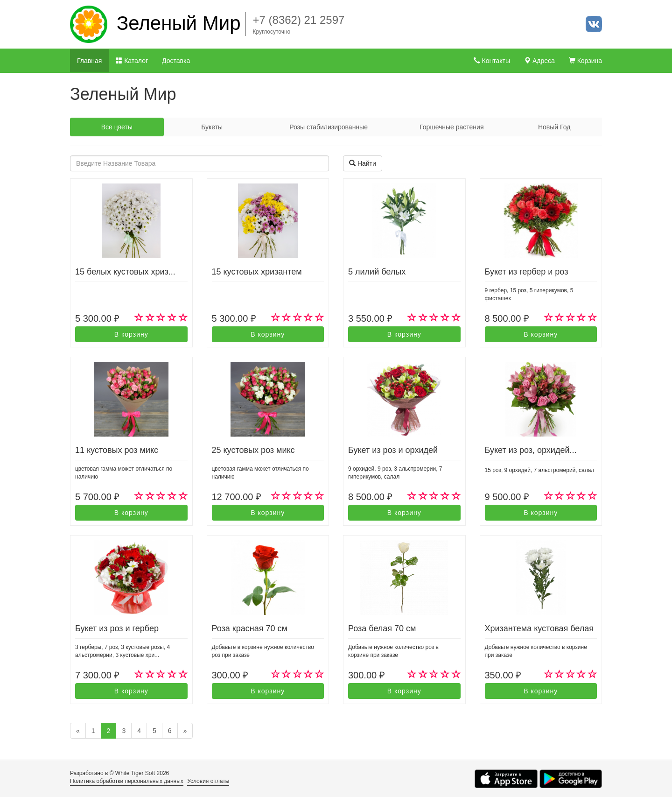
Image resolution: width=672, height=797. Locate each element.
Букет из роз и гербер (117, 628)
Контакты (492, 61)
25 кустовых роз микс (253, 450)
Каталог (132, 61)
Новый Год (554, 127)
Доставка (176, 61)
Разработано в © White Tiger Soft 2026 (119, 773)
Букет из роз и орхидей (393, 450)
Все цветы (117, 127)
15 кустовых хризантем (257, 272)
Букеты (212, 127)
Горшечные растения (451, 127)
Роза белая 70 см (382, 628)
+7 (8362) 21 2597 (299, 20)
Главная (89, 61)
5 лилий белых (377, 272)
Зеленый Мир (179, 23)
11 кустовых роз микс (117, 450)
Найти (363, 163)
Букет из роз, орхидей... (531, 450)
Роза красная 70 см (250, 628)
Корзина (585, 61)
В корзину (131, 334)
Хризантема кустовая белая (539, 628)
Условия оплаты (208, 781)
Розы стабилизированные (329, 127)
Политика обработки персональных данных (127, 781)
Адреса (539, 61)
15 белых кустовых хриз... (125, 272)
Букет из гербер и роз (527, 272)
